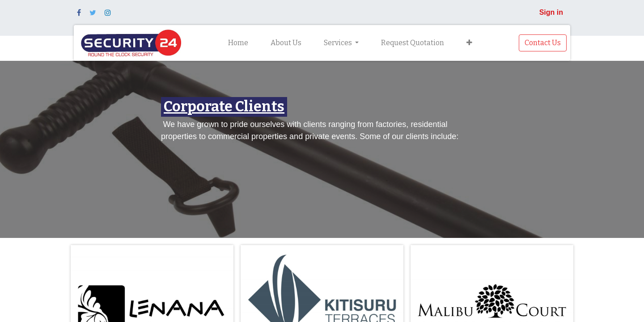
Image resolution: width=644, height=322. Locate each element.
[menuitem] (238, 43)
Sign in (551, 12)
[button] (469, 43)
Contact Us (543, 43)
